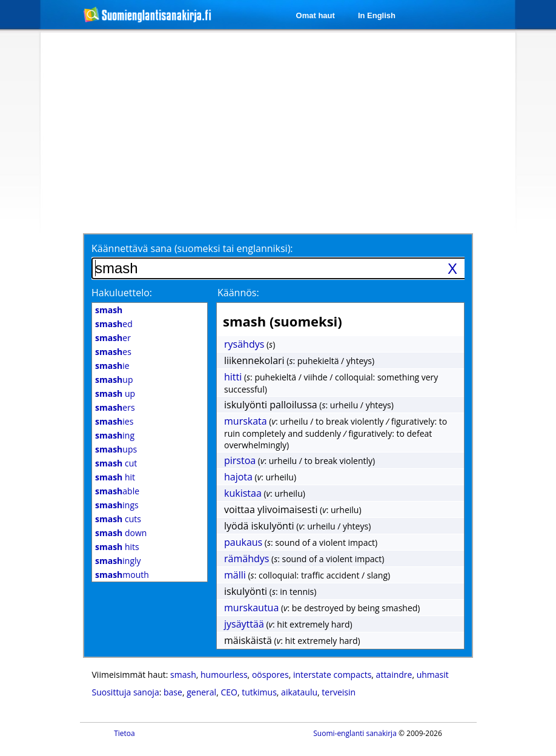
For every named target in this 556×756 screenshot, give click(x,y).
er (113, 338)
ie (112, 366)
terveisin (339, 692)
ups (116, 449)
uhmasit (433, 675)
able (117, 491)
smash (183, 675)
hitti (233, 377)
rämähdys (247, 559)
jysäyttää (244, 624)
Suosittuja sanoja (126, 692)
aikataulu (299, 692)
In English (377, 15)
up (114, 380)
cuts (118, 519)
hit (115, 477)
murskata (246, 421)
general (201, 692)
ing (115, 435)
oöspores (270, 675)
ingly (118, 561)
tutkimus (259, 692)
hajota (238, 477)
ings (117, 505)
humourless (224, 675)
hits (117, 547)
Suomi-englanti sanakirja (355, 733)
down (121, 533)
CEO (229, 692)
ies (114, 421)
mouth (122, 575)
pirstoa (240, 460)
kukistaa (243, 493)
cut (116, 463)
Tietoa (124, 733)
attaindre (394, 675)
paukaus (243, 542)
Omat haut (316, 15)
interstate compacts (332, 675)
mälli (235, 575)
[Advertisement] (262, 131)
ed (114, 324)
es (113, 352)
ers (115, 407)
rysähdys (244, 344)
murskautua (251, 608)
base (173, 692)
